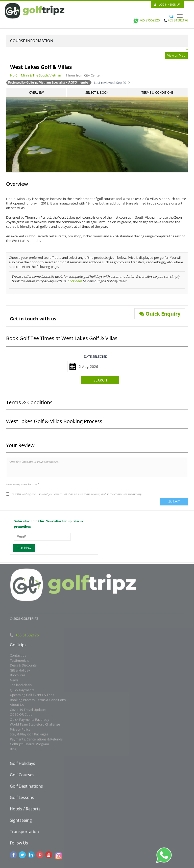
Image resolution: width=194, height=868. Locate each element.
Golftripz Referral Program (29, 745)
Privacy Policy (20, 731)
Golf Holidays (22, 765)
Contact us (18, 657)
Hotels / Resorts (25, 810)
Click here (75, 281)
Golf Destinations (26, 787)
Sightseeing (21, 822)
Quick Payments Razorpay (30, 721)
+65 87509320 (146, 20)
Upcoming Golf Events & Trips (32, 696)
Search (100, 380)
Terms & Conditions (157, 93)
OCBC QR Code (21, 716)
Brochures (18, 676)
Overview (36, 93)
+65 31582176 (178, 20)
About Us (17, 706)
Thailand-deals (21, 686)
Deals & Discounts (23, 667)
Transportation (24, 833)
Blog (13, 750)
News (14, 681)
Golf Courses (22, 776)
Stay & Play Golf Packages (29, 735)
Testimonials (19, 662)
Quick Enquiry (160, 314)
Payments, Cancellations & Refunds (36, 741)
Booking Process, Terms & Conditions (38, 701)
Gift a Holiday (20, 672)
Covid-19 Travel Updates (28, 711)
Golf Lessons (22, 799)
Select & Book (97, 93)
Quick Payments (22, 691)
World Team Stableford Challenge (35, 726)
